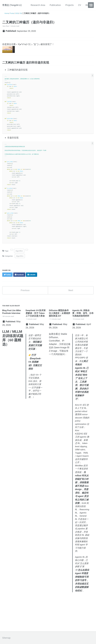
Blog (88, 5)
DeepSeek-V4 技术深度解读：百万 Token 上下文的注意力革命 (36, 315)
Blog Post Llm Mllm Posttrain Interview (12, 313)
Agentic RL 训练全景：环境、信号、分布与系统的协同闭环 (82, 315)
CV (80, 5)
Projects (69, 5)
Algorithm (19, 253)
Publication (55, 5)
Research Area (38, 5)
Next (71, 292)
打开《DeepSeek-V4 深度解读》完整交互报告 (35, 364)
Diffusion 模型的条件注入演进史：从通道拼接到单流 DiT (59, 315)
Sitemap (6, 638)
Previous (25, 292)
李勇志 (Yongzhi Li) (12, 5)
